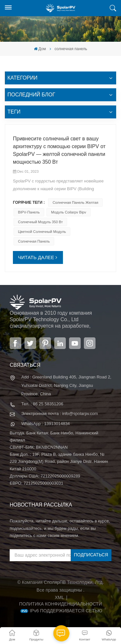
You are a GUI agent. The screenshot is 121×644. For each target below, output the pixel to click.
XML (60, 597)
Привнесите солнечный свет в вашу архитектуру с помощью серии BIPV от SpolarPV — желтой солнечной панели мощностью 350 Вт (59, 150)
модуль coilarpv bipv (69, 212)
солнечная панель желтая (76, 202)
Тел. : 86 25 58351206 (42, 404)
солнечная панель (34, 241)
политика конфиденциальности (60, 604)
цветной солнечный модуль (42, 232)
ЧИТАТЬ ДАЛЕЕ (36, 257)
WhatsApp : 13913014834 (45, 424)
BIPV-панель (29, 212)
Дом (40, 49)
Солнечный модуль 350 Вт (40, 222)
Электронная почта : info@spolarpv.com (60, 414)
